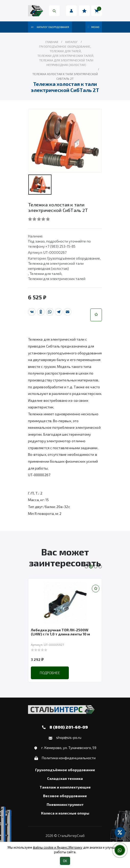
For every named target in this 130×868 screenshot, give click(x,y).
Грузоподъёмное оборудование (74, 258)
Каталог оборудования (50, 27)
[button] (96, 315)
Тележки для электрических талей (57, 279)
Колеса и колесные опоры (65, 813)
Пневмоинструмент (65, 805)
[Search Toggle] (54, 11)
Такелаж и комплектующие (65, 787)
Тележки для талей (45, 273)
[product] (65, 603)
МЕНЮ (94, 27)
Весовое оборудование (65, 796)
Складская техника (65, 779)
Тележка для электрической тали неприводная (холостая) (56, 266)
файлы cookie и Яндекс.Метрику (58, 847)
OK (65, 861)
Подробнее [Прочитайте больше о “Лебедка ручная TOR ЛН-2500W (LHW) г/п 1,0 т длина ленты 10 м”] (50, 673)
